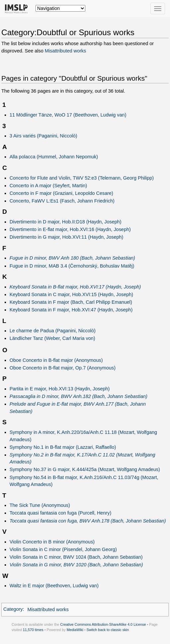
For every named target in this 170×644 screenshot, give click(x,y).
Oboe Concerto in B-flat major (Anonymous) (56, 360)
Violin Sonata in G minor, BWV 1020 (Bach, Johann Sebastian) (76, 565)
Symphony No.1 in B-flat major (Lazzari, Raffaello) (63, 447)
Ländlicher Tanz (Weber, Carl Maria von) (52, 338)
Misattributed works (65, 51)
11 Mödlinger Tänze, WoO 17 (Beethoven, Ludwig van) (68, 115)
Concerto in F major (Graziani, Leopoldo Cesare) (61, 193)
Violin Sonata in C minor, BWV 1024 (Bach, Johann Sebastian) (76, 557)
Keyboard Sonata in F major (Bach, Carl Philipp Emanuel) (71, 302)
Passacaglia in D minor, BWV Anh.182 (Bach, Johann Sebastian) (79, 396)
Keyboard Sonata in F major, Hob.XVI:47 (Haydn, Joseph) (71, 310)
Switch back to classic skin (108, 630)
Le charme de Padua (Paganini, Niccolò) (53, 331)
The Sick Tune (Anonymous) (40, 505)
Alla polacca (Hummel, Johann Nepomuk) (54, 157)
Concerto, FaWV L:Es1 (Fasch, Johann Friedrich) (62, 201)
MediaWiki (75, 630)
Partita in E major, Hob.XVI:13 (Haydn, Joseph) (60, 389)
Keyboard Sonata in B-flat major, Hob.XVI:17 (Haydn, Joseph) (75, 287)
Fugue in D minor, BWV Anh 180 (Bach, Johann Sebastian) (72, 258)
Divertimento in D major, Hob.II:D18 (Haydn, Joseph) (66, 222)
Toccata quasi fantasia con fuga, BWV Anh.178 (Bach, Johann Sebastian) (88, 521)
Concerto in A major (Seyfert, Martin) (48, 186)
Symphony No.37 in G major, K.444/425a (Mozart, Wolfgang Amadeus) (85, 469)
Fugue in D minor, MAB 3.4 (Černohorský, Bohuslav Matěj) (72, 266)
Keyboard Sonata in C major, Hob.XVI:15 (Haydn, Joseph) (71, 294)
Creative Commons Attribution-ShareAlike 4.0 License (103, 624)
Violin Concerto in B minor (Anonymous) (52, 542)
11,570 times (33, 630)
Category (13, 609)
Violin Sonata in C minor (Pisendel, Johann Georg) (63, 549)
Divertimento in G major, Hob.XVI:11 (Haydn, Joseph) (67, 237)
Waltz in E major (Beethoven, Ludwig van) (54, 586)
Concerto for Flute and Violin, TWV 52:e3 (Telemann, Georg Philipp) (82, 178)
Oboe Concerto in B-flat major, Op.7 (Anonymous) (63, 368)
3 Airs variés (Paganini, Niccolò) (43, 136)
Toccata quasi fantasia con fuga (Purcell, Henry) (61, 513)
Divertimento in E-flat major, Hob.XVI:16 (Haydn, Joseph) (70, 229)
